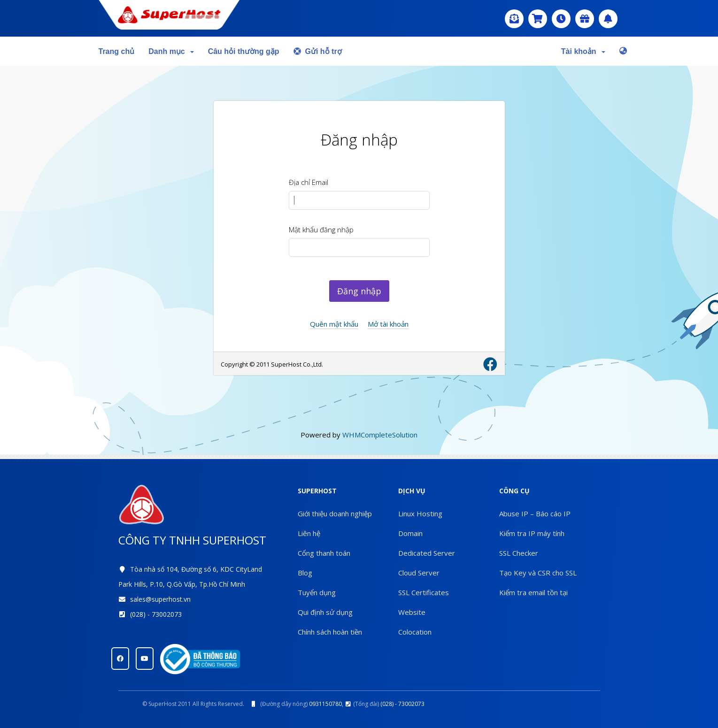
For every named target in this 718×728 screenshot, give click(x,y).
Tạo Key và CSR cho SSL (538, 573)
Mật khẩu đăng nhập (321, 230)
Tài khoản (583, 51)
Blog (305, 573)
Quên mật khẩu (334, 324)
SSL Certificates (424, 592)
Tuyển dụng (317, 592)
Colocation (415, 632)
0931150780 (325, 704)
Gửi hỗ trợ (318, 51)
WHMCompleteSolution (380, 435)
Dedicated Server (427, 553)
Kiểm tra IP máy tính (532, 533)
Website (412, 612)
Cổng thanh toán (324, 553)
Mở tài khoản (388, 324)
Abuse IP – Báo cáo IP (535, 513)
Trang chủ (117, 51)
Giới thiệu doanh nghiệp (335, 513)
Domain (410, 533)
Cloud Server (419, 573)
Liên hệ (309, 533)
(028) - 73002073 (156, 614)
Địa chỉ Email (309, 182)
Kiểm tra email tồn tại (533, 592)
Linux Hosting (420, 513)
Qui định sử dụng (325, 612)
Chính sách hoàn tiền (330, 632)
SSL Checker (519, 553)
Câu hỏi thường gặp (244, 51)
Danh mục (171, 51)
